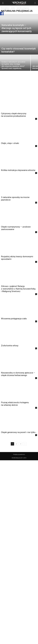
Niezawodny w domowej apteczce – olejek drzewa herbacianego (18, 374)
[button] (35, 3)
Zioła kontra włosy (10, 346)
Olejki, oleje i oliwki (10, 143)
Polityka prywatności (19, 454)
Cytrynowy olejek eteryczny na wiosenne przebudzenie (14, 115)
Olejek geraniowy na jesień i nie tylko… (19, 432)
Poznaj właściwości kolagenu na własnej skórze (15, 404)
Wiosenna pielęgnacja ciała (14, 319)
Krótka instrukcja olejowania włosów (18, 170)
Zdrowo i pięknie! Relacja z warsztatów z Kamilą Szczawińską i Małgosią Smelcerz (18, 289)
